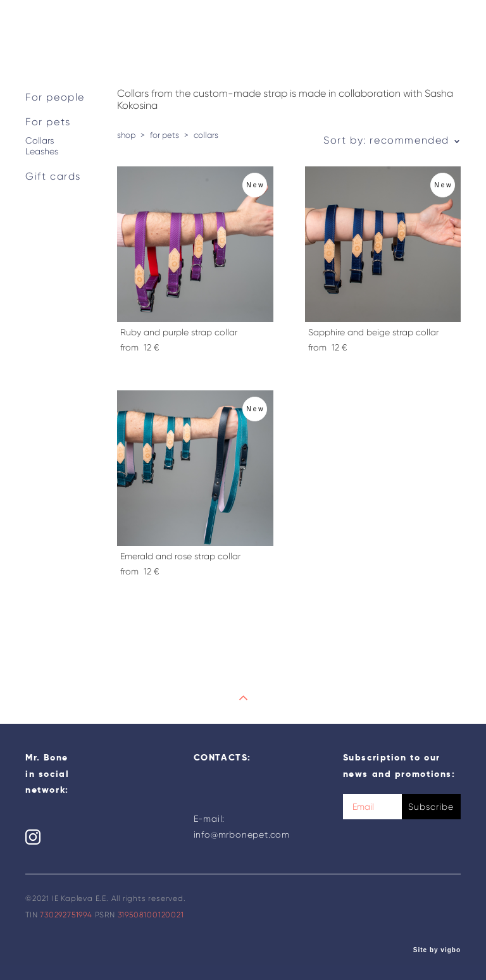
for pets (165, 135)
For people (55, 97)
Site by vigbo (437, 950)
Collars (40, 141)
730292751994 (66, 915)
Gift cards (53, 176)
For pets (48, 122)
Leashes (42, 152)
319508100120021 (151, 915)
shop (126, 135)
